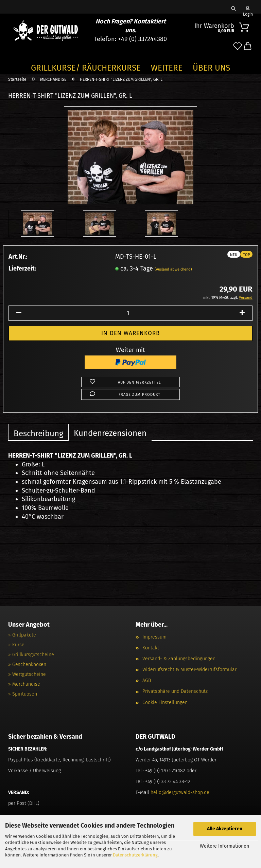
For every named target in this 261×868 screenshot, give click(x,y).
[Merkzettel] (238, 47)
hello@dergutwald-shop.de (180, 792)
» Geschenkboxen (27, 664)
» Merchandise (24, 684)
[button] (248, 47)
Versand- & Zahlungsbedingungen (179, 659)
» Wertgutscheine (27, 674)
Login (247, 10)
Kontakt (151, 648)
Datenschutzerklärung (135, 855)
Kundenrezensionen (110, 433)
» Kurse (16, 645)
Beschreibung (38, 433)
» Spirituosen (23, 694)
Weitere (167, 68)
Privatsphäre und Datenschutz (175, 691)
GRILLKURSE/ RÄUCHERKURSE (86, 68)
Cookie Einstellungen (165, 703)
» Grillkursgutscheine (31, 655)
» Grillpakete (22, 635)
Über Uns (211, 68)
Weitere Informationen (224, 846)
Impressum (154, 637)
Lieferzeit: (22, 269)
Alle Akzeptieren (225, 829)
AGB (147, 680)
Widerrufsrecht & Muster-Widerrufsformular (189, 670)
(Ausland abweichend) (173, 269)
